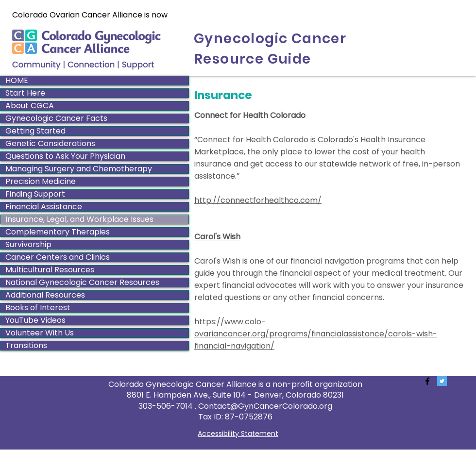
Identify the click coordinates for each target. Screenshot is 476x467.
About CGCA (30, 106)
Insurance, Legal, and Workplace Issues (79, 219)
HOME (17, 81)
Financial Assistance (44, 207)
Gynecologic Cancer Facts (56, 118)
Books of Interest (38, 308)
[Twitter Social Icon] (442, 381)
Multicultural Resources (50, 270)
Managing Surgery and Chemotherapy (79, 169)
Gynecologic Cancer (270, 39)
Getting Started (35, 131)
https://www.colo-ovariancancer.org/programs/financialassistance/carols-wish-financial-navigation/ (316, 334)
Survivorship (28, 245)
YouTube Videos (35, 320)
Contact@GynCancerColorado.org (265, 406)
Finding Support (35, 194)
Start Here (25, 93)
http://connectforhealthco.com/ (258, 200)
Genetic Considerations (50, 144)
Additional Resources (45, 295)
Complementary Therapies (58, 232)
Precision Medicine (41, 182)
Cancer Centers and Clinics (58, 257)
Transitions (26, 346)
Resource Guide (253, 59)
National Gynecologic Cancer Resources (82, 283)
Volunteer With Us (40, 333)
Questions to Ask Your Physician (65, 156)
